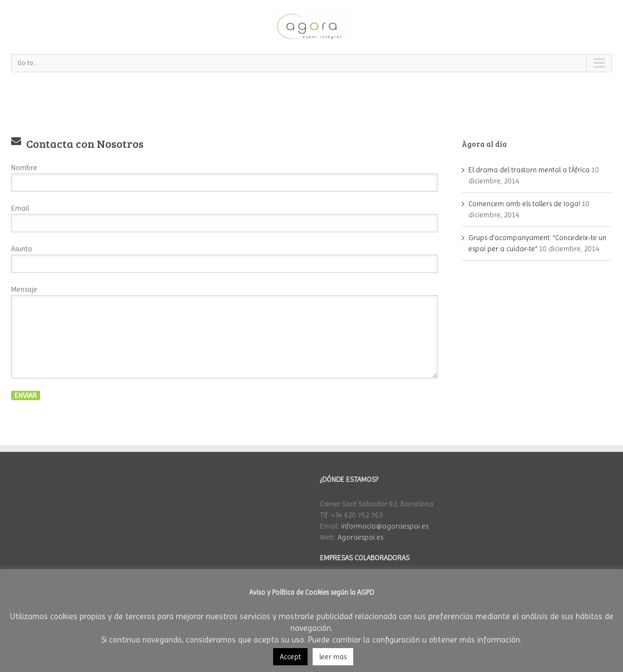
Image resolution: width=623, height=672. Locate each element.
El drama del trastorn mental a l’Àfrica (529, 170)
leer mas (333, 657)
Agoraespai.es (360, 537)
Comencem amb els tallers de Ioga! (524, 204)
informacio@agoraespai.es (385, 526)
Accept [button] (290, 657)
